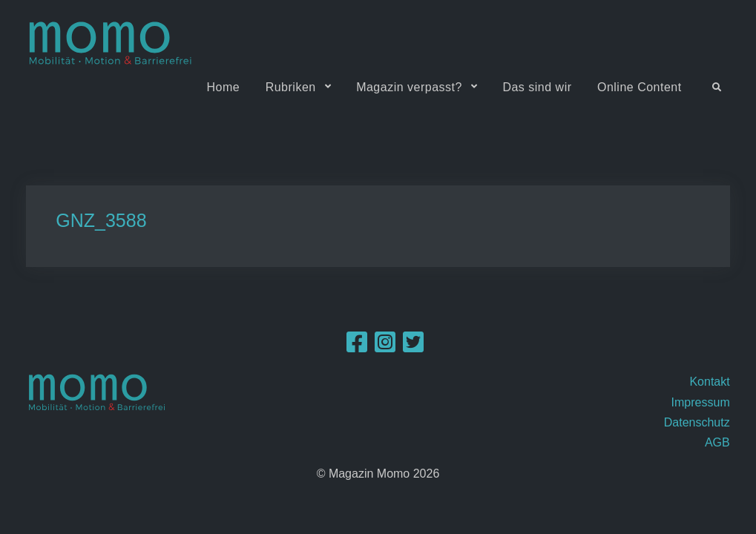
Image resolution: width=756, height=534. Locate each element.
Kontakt (709, 382)
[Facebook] (357, 347)
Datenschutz (697, 422)
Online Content (640, 87)
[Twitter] (413, 347)
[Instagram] (385, 347)
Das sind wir (537, 87)
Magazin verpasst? (409, 87)
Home (224, 87)
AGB (717, 442)
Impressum (701, 402)
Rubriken (291, 87)
